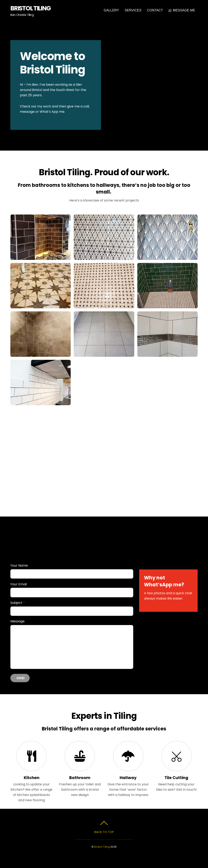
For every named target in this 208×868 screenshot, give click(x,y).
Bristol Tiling (102, 847)
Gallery (111, 10)
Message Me (182, 10)
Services (133, 10)
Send (21, 678)
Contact (155, 10)
